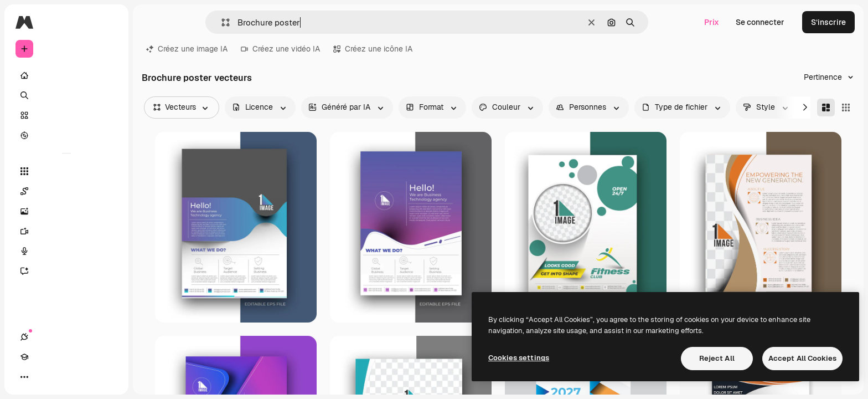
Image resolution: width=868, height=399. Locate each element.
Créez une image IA (187, 49)
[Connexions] (24, 377)
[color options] (507, 108)
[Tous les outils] (66, 171)
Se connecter (760, 22)
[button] (221, 22)
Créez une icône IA (373, 49)
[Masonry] (826, 108)
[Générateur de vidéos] (66, 231)
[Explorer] (66, 135)
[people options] (589, 108)
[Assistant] (66, 271)
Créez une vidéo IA (280, 49)
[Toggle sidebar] (108, 22)
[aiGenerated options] (347, 108)
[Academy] (44, 377)
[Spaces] (66, 191)
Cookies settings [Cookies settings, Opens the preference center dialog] (519, 358)
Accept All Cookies (802, 358)
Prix (712, 22)
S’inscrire (828, 22)
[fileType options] (682, 108)
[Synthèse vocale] (66, 251)
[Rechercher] (66, 95)
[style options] (767, 108)
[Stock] (66, 115)
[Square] (846, 108)
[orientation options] (432, 108)
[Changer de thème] (64, 377)
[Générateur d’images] (66, 211)
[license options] (260, 108)
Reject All (717, 358)
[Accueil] (66, 75)
